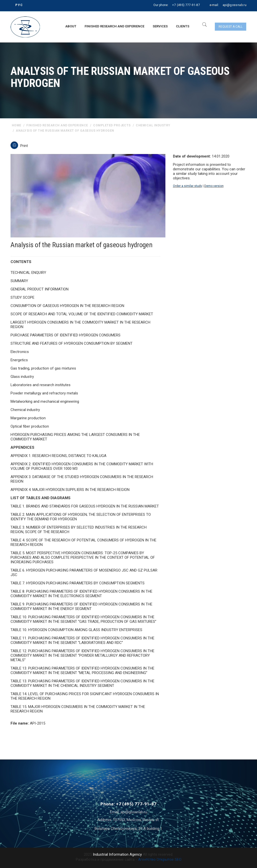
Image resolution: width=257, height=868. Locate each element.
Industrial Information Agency (117, 854)
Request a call (231, 27)
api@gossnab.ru (235, 5)
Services (160, 26)
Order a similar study (187, 186)
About (71, 26)
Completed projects (112, 125)
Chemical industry (153, 125)
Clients (183, 26)
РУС (19, 5)
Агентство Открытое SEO (160, 859)
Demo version (214, 186)
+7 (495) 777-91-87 (186, 5)
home (17, 125)
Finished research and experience (114, 26)
